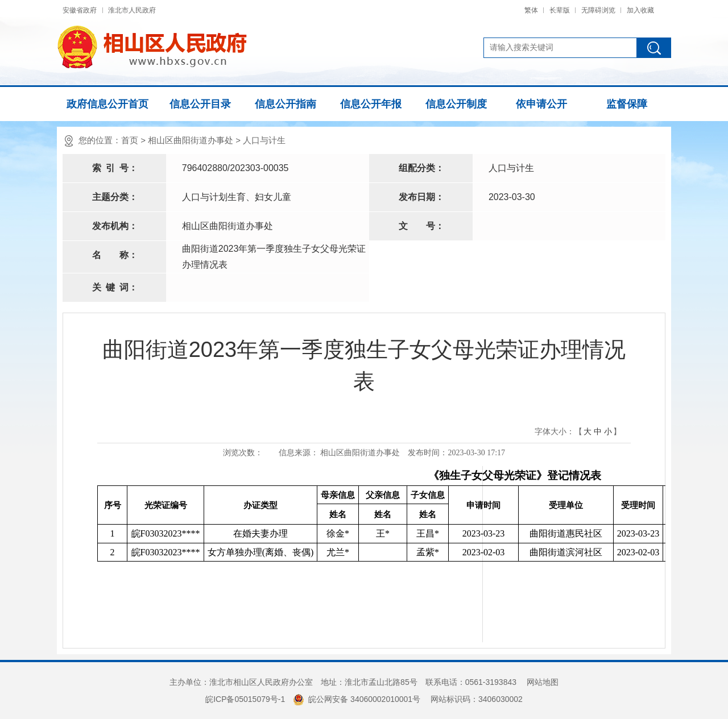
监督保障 (627, 104)
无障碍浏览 (598, 10)
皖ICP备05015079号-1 (245, 699)
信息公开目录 (200, 104)
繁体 (531, 10)
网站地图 (543, 682)
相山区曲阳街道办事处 (191, 140)
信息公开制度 (456, 104)
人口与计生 (264, 140)
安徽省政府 (80, 10)
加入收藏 (640, 10)
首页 (130, 140)
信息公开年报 (371, 104)
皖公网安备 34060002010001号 (357, 699)
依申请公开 (541, 104)
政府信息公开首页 (107, 104)
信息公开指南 (286, 104)
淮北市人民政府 (132, 10)
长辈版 (560, 10)
